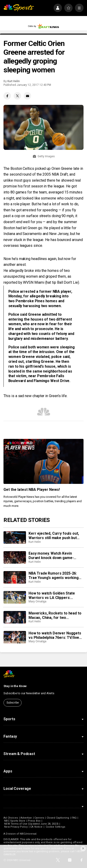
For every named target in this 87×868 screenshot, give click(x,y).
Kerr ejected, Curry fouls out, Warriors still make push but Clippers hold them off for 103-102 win (55, 536)
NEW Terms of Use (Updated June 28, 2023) (31, 824)
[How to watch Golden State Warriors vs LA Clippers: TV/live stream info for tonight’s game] (15, 597)
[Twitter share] (17, 96)
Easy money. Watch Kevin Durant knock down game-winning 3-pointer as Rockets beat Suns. (54, 556)
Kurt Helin (13, 81)
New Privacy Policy (16, 827)
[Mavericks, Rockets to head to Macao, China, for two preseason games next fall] (15, 617)
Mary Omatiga (37, 601)
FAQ (74, 818)
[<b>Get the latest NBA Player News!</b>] (43, 461)
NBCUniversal (28, 834)
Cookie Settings (55, 827)
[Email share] (27, 96)
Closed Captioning (58, 818)
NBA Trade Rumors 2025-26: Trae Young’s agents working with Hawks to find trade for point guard (54, 575)
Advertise (26, 818)
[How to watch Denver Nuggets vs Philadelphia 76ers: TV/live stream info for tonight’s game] (15, 637)
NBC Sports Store (15, 821)
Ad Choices (11, 818)
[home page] (19, 8)
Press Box (34, 821)
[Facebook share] (7, 96)
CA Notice (36, 827)
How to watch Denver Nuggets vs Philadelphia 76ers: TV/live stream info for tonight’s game (55, 635)
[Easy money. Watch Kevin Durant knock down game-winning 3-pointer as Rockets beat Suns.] (15, 557)
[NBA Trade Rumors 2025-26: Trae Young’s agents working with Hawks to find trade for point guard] (15, 577)
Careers (39, 818)
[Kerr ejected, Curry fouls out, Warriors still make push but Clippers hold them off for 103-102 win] (15, 537)
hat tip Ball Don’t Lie (62, 282)
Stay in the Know (15, 686)
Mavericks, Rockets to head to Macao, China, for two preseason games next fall (55, 615)
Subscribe (13, 703)
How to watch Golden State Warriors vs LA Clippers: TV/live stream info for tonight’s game (52, 595)
